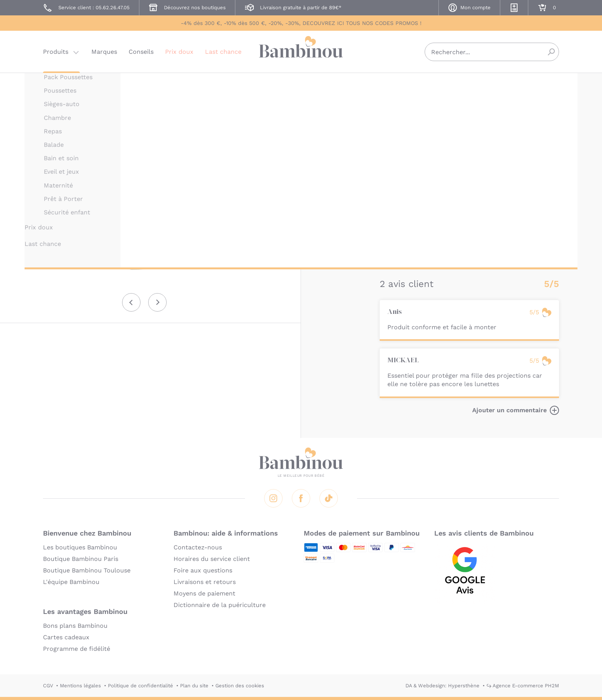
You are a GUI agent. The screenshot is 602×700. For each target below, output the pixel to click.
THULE (388, 84)
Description (398, 146)
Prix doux (179, 52)
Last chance (223, 52)
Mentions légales (80, 686)
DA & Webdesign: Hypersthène (442, 686)
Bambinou (301, 51)
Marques (104, 52)
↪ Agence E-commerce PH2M (523, 686)
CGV (48, 686)
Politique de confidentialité (141, 686)
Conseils (141, 52)
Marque (438, 146)
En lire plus (397, 253)
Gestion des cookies (240, 686)
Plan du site (194, 686)
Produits (56, 52)
